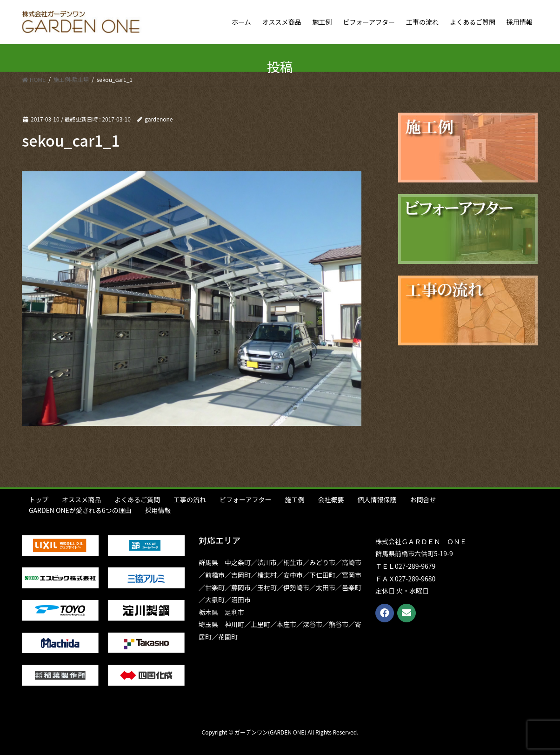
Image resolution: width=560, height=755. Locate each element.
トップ (39, 499)
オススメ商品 (81, 499)
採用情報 (158, 510)
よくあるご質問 (137, 499)
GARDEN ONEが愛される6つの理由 (80, 510)
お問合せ (423, 499)
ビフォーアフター (245, 499)
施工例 (294, 499)
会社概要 (331, 499)
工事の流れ (190, 499)
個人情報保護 (377, 499)
